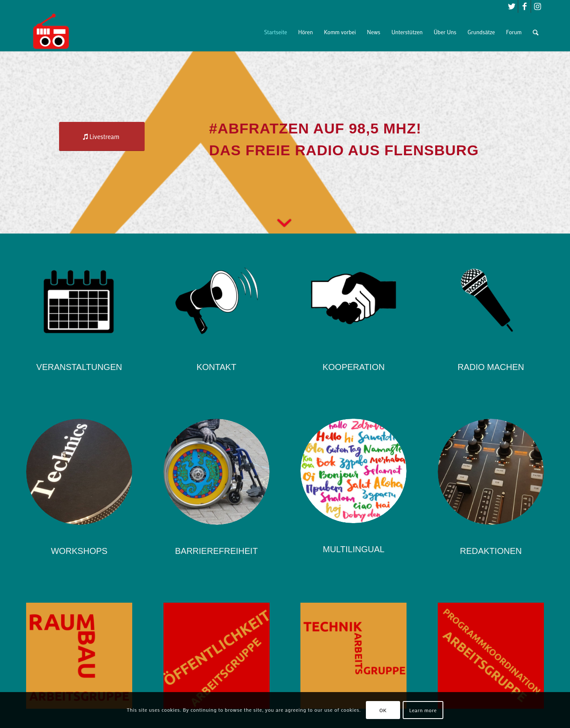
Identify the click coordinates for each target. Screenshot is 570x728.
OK (383, 710)
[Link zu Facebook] (524, 6)
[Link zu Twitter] (512, 6)
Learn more (423, 710)
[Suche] (536, 32)
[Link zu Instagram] (537, 6)
